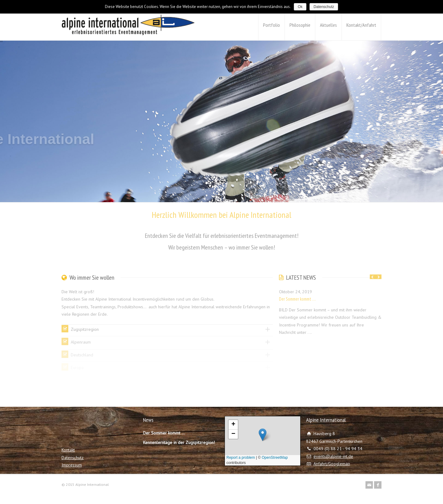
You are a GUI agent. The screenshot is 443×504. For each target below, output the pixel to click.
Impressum (72, 465)
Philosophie (300, 25)
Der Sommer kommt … (297, 299)
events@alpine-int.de (333, 456)
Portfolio (271, 25)
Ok (300, 7)
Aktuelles (328, 25)
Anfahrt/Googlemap (332, 464)
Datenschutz (73, 458)
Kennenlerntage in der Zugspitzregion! (179, 442)
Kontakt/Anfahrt (361, 25)
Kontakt (68, 450)
